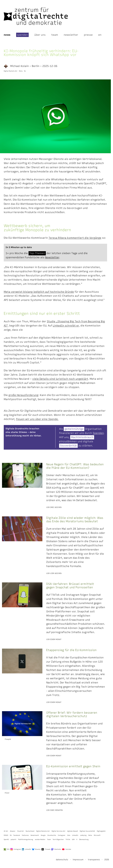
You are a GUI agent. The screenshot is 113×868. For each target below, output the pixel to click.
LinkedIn (75, 835)
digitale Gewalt (73, 831)
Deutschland (30, 831)
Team (55, 35)
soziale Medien (40, 839)
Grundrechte (52, 835)
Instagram (61, 835)
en (100, 35)
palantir (13, 839)
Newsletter (71, 35)
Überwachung (84, 839)
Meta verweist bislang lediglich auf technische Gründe (39, 292)
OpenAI (6, 839)
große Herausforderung (23, 395)
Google (43, 835)
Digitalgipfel (101, 831)
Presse (88, 35)
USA (73, 839)
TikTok (68, 839)
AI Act (6, 831)
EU (25, 71)
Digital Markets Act (11, 71)
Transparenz (94, 860)
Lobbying (83, 835)
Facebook (17, 835)
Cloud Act (20, 831)
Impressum (78, 860)
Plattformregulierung (26, 839)
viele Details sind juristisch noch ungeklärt (60, 379)
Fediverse (25, 835)
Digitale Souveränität (87, 831)
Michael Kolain (16, 66)
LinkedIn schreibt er (66, 326)
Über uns (40, 35)
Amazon (13, 831)
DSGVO (6, 835)
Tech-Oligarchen (58, 839)
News (7, 35)
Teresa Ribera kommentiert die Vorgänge (75, 238)
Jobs (69, 835)
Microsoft (97, 835)
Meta (21, 71)
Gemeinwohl (35, 835)
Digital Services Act (58, 831)
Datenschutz (62, 860)
